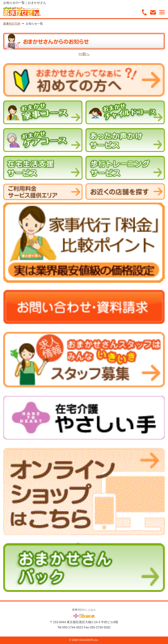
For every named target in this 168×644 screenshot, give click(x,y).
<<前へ (84, 54)
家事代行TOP (12, 24)
